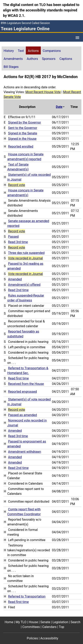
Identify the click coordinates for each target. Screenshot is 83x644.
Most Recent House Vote (43, 92)
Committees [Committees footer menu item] (31, 627)
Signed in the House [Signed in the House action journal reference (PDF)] (22, 139)
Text (21, 51)
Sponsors (49, 59)
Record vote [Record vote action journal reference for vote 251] (16, 231)
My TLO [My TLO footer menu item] (21, 622)
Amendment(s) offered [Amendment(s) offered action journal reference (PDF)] (24, 285)
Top (61, 627)
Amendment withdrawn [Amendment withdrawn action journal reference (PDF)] (24, 452)
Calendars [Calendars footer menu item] (49, 627)
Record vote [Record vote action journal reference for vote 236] (16, 247)
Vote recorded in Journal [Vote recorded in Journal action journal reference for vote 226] (25, 258)
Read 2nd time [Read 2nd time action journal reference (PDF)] (18, 290)
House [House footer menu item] (33, 622)
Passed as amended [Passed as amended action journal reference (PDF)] (22, 415)
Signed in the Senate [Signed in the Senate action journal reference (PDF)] (22, 133)
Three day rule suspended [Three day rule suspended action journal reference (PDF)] (26, 253)
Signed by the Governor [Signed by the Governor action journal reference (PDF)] (24, 122)
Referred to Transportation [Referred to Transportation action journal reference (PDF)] (27, 596)
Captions (66, 59)
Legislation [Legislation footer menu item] (60, 622)
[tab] (9, 50)
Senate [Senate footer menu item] (45, 622)
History (9, 51)
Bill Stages (11, 67)
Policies (32, 638)
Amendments (13, 59)
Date (60, 107)
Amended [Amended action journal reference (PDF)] (15, 279)
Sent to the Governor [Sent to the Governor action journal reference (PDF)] (23, 128)
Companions (52, 51)
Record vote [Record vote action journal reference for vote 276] (16, 185)
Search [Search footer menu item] (75, 622)
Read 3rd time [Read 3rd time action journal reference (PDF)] (18, 242)
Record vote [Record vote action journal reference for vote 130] (16, 410)
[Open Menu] (77, 38)
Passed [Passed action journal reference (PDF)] (13, 237)
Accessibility (49, 638)
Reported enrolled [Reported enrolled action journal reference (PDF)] (21, 146)
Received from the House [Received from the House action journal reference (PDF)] (26, 384)
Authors (32, 59)
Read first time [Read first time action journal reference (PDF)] (18, 378)
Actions (33, 51)
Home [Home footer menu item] (9, 622)
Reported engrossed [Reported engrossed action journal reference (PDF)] (22, 392)
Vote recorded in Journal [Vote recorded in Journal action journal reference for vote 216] (25, 274)
